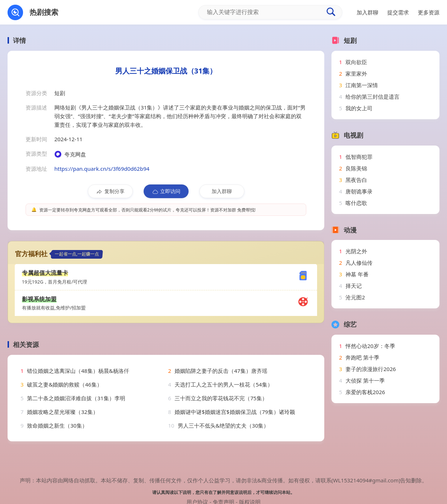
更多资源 (429, 12)
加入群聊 (222, 191)
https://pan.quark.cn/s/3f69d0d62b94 (102, 169)
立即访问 (166, 191)
